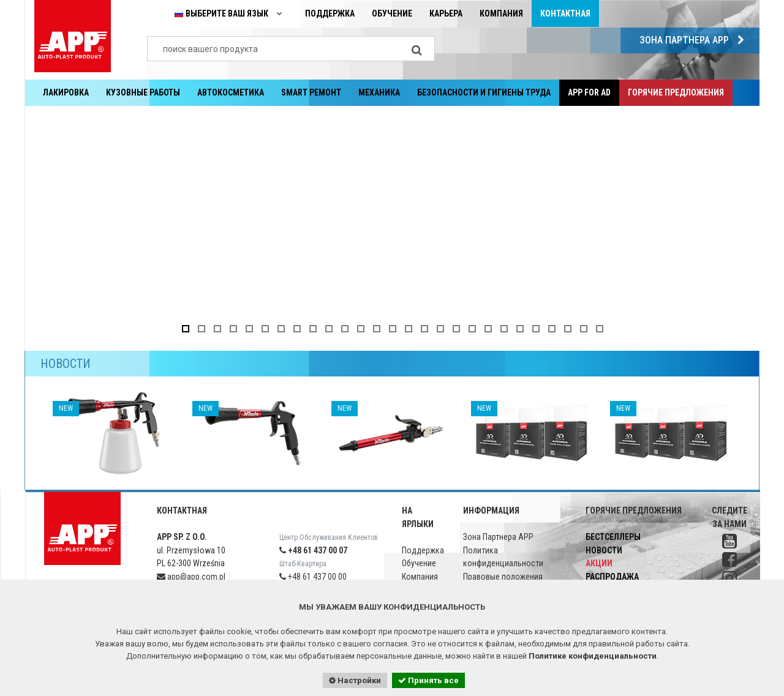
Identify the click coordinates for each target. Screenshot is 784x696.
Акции (599, 563)
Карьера (446, 13)
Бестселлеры (613, 537)
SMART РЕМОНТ (311, 92)
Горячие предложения (676, 92)
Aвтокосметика (231, 92)
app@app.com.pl (191, 577)
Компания (501, 13)
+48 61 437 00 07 (313, 550)
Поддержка (330, 13)
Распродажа (612, 577)
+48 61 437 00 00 (313, 577)
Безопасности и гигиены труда (484, 92)
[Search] (417, 49)
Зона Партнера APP (695, 40)
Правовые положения (503, 577)
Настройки (355, 680)
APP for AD (589, 92)
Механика (379, 92)
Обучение (392, 13)
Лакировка (66, 92)
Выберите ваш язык (231, 14)
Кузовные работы (143, 92)
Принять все (428, 680)
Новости (604, 550)
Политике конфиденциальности (593, 656)
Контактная (565, 13)
